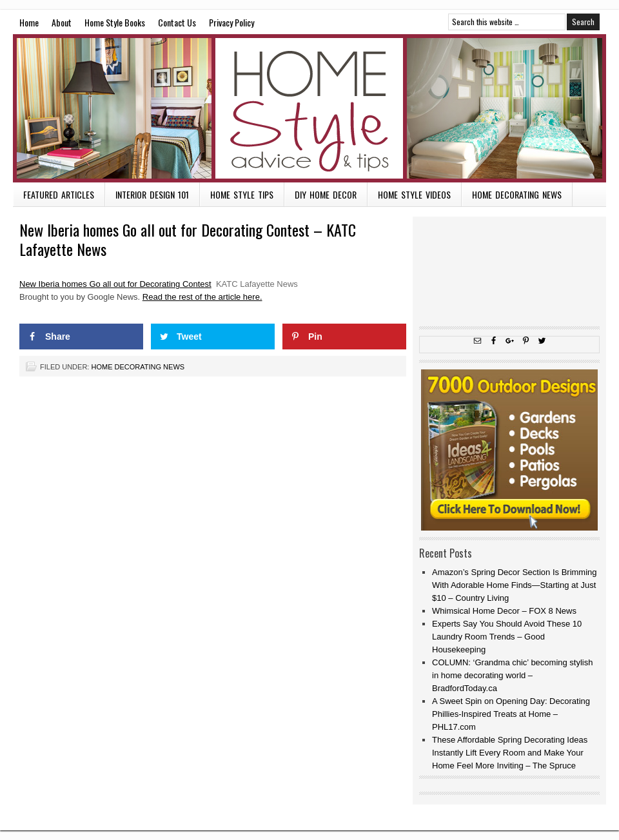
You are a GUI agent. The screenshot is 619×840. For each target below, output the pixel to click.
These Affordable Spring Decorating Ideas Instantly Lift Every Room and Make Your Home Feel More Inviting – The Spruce (510, 753)
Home (29, 22)
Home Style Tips (242, 194)
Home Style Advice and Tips (309, 108)
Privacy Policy (231, 22)
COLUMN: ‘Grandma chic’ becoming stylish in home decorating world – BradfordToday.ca (512, 675)
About (62, 22)
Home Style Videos (414, 194)
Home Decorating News (517, 194)
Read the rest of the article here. (202, 297)
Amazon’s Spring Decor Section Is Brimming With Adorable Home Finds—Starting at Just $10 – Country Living (515, 585)
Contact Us (177, 22)
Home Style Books (115, 22)
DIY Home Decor (326, 194)
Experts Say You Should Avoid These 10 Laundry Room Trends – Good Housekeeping (507, 637)
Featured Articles (59, 194)
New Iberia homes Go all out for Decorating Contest (115, 284)
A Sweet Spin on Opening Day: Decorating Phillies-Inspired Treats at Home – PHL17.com (511, 714)
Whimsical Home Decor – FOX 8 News (504, 611)
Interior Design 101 (152, 194)
